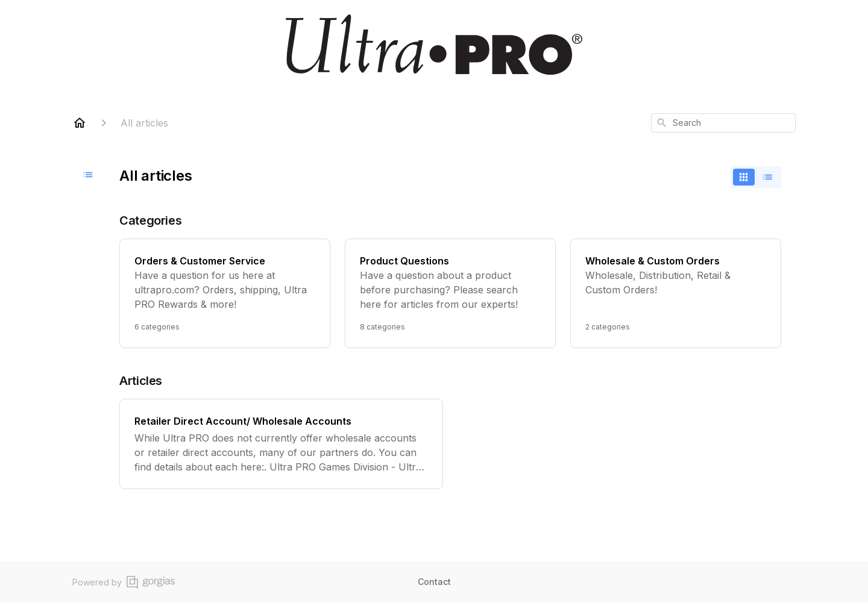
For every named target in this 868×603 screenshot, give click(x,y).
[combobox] (723, 123)
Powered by (124, 582)
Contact (434, 582)
